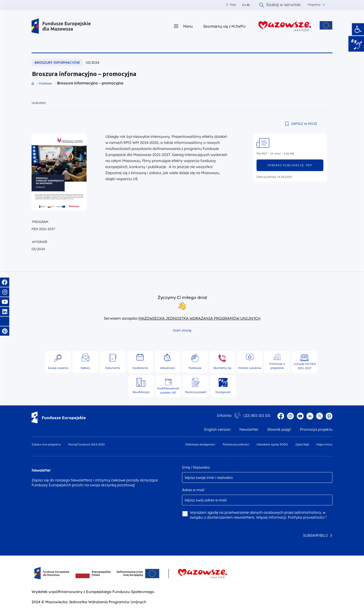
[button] (358, 29)
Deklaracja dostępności (200, 444)
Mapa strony (324, 444)
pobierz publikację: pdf (290, 165)
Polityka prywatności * (307, 517)
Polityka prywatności (236, 444)
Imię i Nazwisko (196, 467)
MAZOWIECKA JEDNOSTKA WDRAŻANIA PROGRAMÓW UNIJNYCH (199, 318)
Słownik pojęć (279, 429)
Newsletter (249, 429)
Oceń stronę (182, 330)
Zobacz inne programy (46, 444)
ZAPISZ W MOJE (304, 124)
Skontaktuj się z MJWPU (224, 26)
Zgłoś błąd (302, 444)
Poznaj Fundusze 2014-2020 (86, 444)
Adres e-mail (195, 490)
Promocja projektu (316, 429)
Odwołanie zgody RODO (272, 444)
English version (217, 429)
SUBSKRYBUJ (315, 535)
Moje (231, 5)
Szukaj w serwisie (280, 5)
